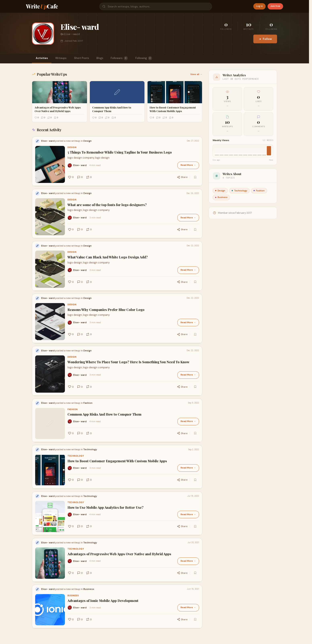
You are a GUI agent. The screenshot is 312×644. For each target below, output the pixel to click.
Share (184, 176)
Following (152, 58)
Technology (76, 441)
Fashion (73, 397)
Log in (259, 6)
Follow (265, 39)
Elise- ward (80, 165)
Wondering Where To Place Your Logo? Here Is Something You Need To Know (128, 352)
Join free (275, 6)
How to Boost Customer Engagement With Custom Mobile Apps (117, 446)
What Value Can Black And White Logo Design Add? (108, 252)
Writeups (64, 58)
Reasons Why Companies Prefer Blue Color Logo (106, 302)
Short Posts (86, 58)
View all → (196, 75)
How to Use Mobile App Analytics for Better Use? (105, 490)
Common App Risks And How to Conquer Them (104, 402)
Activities (43, 58)
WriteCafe (42, 6)
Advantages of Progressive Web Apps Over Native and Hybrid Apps (119, 534)
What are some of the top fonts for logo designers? (107, 203)
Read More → (189, 165)
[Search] (156, 6)
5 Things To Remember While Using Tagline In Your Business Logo (120, 153)
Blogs (105, 58)
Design (72, 148)
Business (73, 573)
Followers (126, 58)
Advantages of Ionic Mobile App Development (103, 578)
